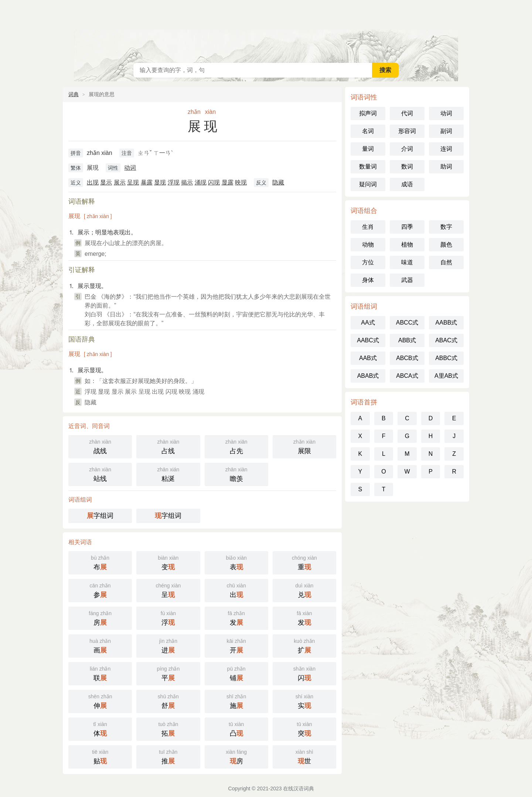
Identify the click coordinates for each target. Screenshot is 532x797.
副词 (446, 131)
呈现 (133, 182)
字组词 (100, 516)
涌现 (201, 182)
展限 (304, 446)
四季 (407, 227)
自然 (446, 262)
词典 (74, 94)
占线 (168, 446)
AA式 (368, 323)
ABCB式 (407, 358)
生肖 (368, 227)
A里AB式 (446, 376)
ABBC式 (446, 358)
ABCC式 (407, 323)
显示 (106, 182)
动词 (130, 168)
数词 (407, 167)
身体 (368, 280)
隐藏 (278, 182)
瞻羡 (236, 474)
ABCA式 (407, 376)
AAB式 (368, 358)
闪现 (214, 182)
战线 (100, 446)
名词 (368, 131)
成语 (407, 184)
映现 (241, 182)
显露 (228, 182)
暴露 (147, 182)
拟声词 (368, 113)
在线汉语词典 (266, 30)
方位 (368, 262)
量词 (368, 149)
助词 (446, 167)
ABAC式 (446, 340)
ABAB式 (368, 376)
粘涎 (168, 474)
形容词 (407, 131)
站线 (100, 474)
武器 (407, 280)
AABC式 (368, 340)
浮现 (174, 182)
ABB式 (407, 340)
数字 (446, 227)
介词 (407, 149)
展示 (120, 182)
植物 (407, 245)
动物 (368, 245)
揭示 (187, 182)
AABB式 (446, 323)
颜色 (446, 245)
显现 (160, 182)
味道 (407, 262)
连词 (446, 149)
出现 (93, 182)
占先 (236, 446)
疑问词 (368, 184)
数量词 (368, 167)
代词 (407, 113)
